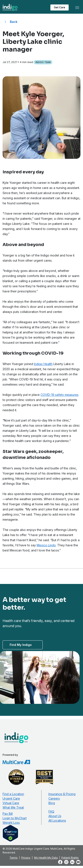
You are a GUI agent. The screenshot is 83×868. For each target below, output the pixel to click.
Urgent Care (11, 798)
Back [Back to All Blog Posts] (14, 22)
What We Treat (13, 807)
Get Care (60, 7)
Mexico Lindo (46, 545)
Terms (14, 858)
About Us (55, 816)
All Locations (57, 820)
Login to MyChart (15, 818)
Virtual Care (11, 803)
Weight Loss (11, 823)
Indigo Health (43, 364)
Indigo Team (43, 62)
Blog (52, 803)
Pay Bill (8, 814)
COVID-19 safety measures (60, 395)
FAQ (51, 811)
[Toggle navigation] (77, 7)
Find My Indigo (21, 645)
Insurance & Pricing (62, 794)
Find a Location (13, 794)
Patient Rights (70, 858)
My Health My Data (46, 858)
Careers (54, 798)
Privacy (26, 858)
